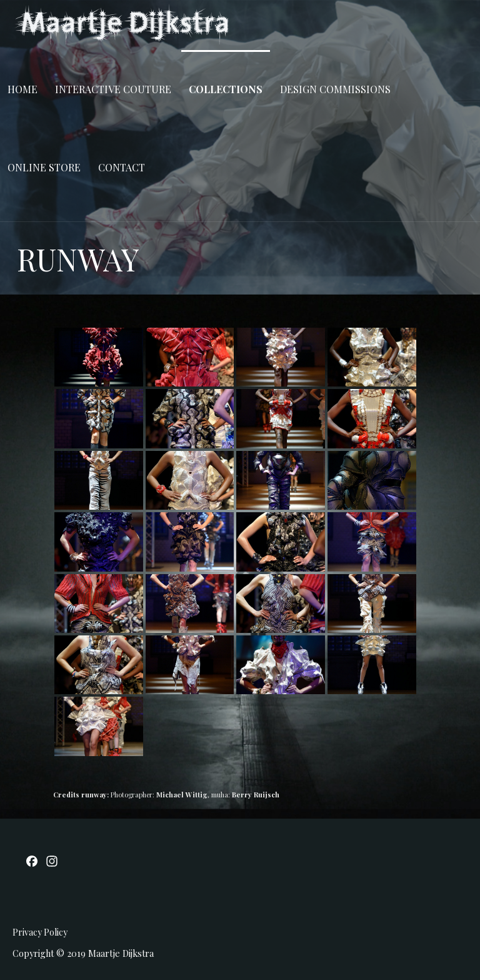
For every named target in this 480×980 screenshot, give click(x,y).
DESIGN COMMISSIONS (335, 89)
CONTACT (122, 167)
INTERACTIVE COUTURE (113, 89)
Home (22, 89)
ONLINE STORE (44, 167)
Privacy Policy (40, 932)
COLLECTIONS (226, 89)
